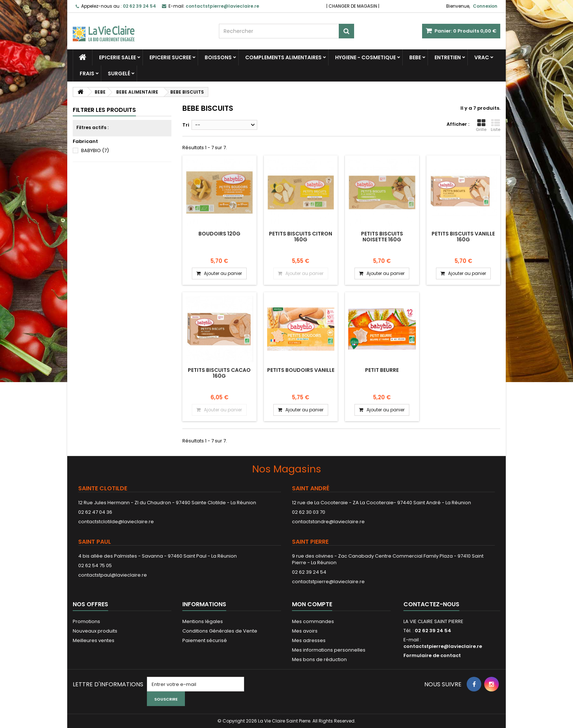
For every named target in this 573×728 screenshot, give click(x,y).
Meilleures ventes (94, 640)
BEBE (415, 57)
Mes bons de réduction (319, 659)
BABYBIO (95, 150)
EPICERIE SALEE (117, 57)
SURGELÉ (119, 73)
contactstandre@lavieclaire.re (328, 522)
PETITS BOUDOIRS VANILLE (301, 370)
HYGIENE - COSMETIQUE (365, 57)
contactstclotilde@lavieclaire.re (116, 522)
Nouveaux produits (95, 631)
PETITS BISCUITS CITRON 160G (301, 237)
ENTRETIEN (448, 57)
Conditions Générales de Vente (220, 631)
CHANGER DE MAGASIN (353, 6)
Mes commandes (313, 621)
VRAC (482, 57)
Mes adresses (309, 640)
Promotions (86, 621)
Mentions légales (203, 621)
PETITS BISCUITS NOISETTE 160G (382, 237)
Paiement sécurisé (205, 640)
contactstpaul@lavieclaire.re (113, 575)
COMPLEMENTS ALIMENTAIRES (283, 57)
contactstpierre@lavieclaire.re (328, 582)
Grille (481, 125)
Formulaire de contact (432, 655)
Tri (186, 125)
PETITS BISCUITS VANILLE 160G (463, 237)
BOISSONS (218, 57)
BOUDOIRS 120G (219, 234)
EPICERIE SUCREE (170, 57)
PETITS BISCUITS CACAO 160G (219, 373)
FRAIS (87, 73)
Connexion (485, 6)
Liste (496, 125)
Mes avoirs (305, 631)
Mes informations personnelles (329, 650)
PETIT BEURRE (382, 370)
